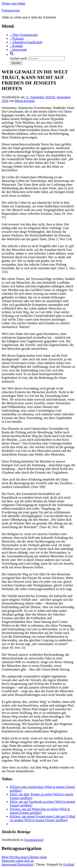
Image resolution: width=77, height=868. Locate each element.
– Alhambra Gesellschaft (26, 42)
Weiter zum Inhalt (13, 3)
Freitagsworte (11, 10)
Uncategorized (34, 840)
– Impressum (18, 50)
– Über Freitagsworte (24, 35)
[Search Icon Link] (12, 54)
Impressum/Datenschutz (18, 864)
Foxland (69, 864)
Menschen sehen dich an (18, 861)
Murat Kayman (25, 101)
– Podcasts (17, 38)
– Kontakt (16, 46)
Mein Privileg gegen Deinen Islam (24, 857)
